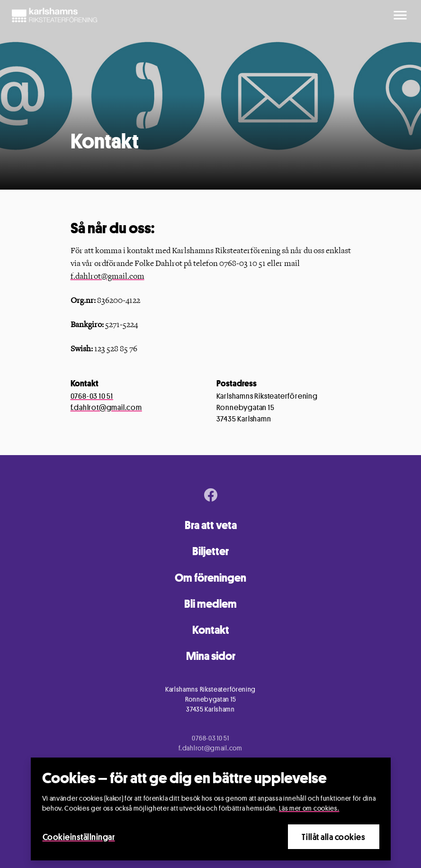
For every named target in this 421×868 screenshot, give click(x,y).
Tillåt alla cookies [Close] (333, 837)
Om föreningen (210, 578)
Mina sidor (211, 656)
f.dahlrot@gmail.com (107, 276)
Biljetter (210, 551)
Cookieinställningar (79, 837)
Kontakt (211, 630)
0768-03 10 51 (92, 396)
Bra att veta (211, 525)
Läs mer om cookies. (309, 808)
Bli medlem (210, 604)
